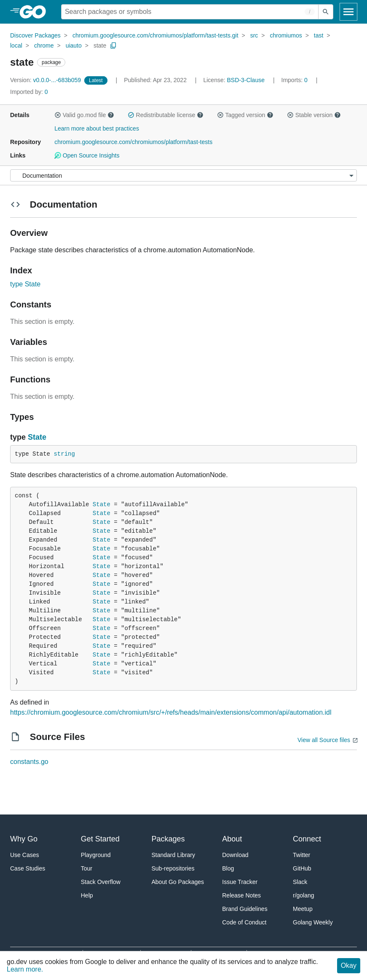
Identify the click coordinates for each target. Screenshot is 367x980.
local (16, 45)
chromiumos (286, 35)
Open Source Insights (87, 155)
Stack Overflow (101, 882)
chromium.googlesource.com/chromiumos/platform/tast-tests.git (155, 35)
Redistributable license (166, 115)
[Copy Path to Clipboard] (113, 45)
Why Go (24, 839)
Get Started (100, 839)
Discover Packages (35, 35)
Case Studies (28, 868)
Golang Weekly (313, 922)
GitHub (302, 868)
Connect (307, 839)
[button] (58, 115)
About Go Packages (178, 882)
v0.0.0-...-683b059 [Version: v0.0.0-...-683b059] (46, 80)
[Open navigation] (348, 12)
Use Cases (24, 855)
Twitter (301, 855)
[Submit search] (326, 12)
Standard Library (174, 855)
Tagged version (245, 115)
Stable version (314, 115)
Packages (168, 839)
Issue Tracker (240, 882)
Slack (300, 882)
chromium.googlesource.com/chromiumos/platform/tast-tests (133, 142)
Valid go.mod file (84, 115)
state (100, 45)
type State (25, 284)
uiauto (74, 45)
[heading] (36, 12)
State (37, 437)
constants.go (29, 762)
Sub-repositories (173, 868)
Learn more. (25, 969)
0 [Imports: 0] (295, 80)
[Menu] (183, 175)
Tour (87, 868)
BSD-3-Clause (246, 80)
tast (319, 35)
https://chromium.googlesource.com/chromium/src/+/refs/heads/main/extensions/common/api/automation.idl (171, 712)
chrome (44, 45)
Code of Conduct (244, 922)
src (254, 35)
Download (235, 855)
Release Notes (241, 895)
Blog (228, 868)
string (64, 454)
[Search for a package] (190, 12)
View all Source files (324, 740)
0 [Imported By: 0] (29, 92)
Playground (96, 855)
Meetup (303, 909)
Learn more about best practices (97, 128)
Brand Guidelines (245, 909)
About (232, 839)
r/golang (304, 895)
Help (87, 895)
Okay (349, 965)
